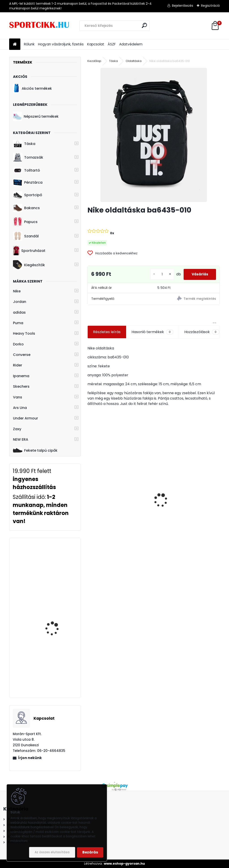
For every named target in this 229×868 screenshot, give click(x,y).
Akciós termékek (32, 88)
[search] (144, 25)
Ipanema (21, 376)
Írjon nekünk (30, 758)
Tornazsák (28, 157)
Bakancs (26, 208)
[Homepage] (15, 44)
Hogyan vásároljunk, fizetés (61, 44)
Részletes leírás (107, 332)
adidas (19, 312)
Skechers (21, 386)
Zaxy (17, 429)
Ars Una (20, 408)
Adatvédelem (131, 44)
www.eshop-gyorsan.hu (124, 864)
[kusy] (159, 274)
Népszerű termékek (36, 116)
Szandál (26, 236)
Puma (18, 323)
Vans (18, 397)
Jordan (20, 302)
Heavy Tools (24, 333)
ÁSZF (112, 44)
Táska (24, 144)
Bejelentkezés (183, 6)
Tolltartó (27, 170)
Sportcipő (28, 195)
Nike (17, 291)
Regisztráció (210, 6)
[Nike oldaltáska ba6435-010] (154, 135)
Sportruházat (29, 251)
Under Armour (25, 418)
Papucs (25, 222)
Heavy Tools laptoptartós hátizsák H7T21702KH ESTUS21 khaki (56, 610)
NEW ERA (21, 439)
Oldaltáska (134, 61)
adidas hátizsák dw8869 (58, 558)
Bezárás (90, 852)
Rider (18, 365)
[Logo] (40, 26)
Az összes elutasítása (52, 852)
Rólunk (29, 44)
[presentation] (90, 492)
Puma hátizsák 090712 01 (180, 515)
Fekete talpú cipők (35, 450)
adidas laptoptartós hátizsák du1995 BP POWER (55, 660)
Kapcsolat (96, 44)
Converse (22, 355)
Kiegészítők (29, 265)
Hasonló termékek (152, 332)
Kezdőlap (94, 61)
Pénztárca (28, 182)
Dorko (18, 344)
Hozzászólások (202, 332)
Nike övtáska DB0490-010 (113, 503)
